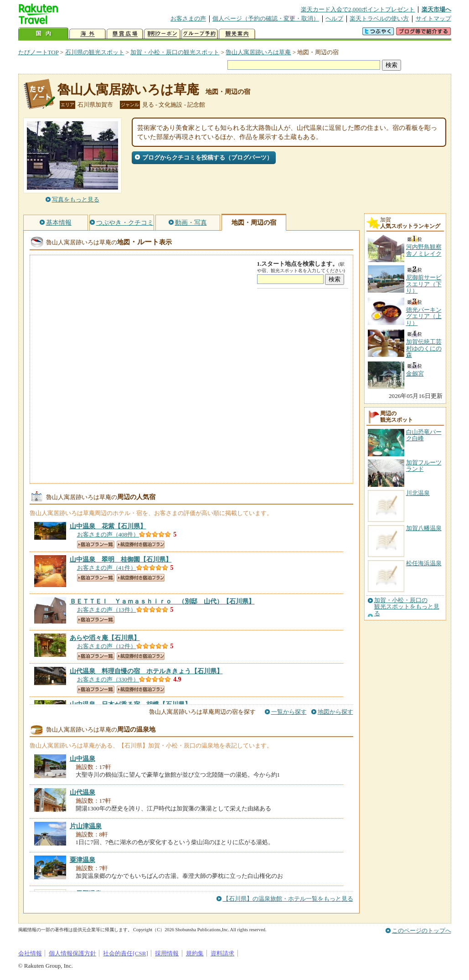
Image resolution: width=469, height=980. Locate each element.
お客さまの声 (188, 18)
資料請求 (222, 953)
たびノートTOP (39, 52)
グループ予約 (200, 34)
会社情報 (30, 953)
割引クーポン (162, 34)
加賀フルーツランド (424, 466)
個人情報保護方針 (72, 953)
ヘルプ (334, 18)
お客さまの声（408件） (108, 534)
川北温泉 (418, 493)
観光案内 (237, 34)
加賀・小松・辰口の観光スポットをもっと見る (407, 607)
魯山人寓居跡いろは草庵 (258, 52)
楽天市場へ (436, 9)
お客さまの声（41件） (107, 568)
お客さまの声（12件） (107, 646)
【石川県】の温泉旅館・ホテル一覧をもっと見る (288, 899)
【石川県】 (108, 526)
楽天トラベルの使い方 (379, 18)
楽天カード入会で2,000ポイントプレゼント (358, 9)
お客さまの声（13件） (107, 610)
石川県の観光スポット (95, 52)
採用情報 (167, 953)
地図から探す (335, 712)
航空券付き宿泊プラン (141, 544)
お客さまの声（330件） (108, 679)
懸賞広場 (125, 34)
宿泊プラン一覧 (96, 544)
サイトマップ (433, 18)
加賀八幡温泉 (424, 528)
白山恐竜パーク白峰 (424, 435)
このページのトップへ (422, 931)
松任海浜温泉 (424, 563)
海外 (88, 34)
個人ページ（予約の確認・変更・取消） (266, 18)
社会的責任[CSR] (126, 953)
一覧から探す (289, 712)
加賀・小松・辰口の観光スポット (175, 52)
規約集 (195, 953)
